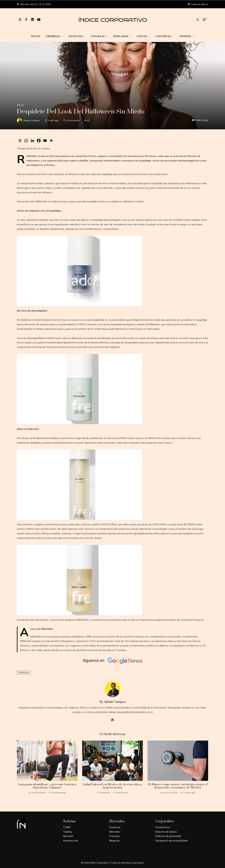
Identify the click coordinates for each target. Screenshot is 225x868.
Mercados (115, 832)
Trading (67, 832)
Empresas (115, 827)
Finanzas (114, 836)
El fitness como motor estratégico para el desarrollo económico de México (178, 786)
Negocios (114, 841)
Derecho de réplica (166, 832)
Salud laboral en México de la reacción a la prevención (112, 786)
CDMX (67, 827)
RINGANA (24, 673)
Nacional (68, 836)
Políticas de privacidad (168, 836)
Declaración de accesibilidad (171, 841)
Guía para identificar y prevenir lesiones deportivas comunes (47, 786)
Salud (20, 105)
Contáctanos (162, 827)
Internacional (71, 841)
